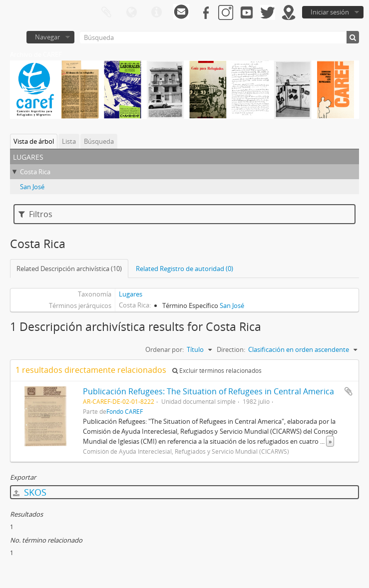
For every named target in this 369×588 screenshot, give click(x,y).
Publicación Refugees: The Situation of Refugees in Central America (208, 391)
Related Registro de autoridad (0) (184, 269)
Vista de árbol (34, 141)
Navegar (47, 37)
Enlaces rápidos (156, 12)
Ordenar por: (165, 349)
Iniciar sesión (330, 12)
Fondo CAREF (125, 411)
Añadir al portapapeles (349, 391)
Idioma (131, 12)
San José (32, 187)
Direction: (231, 349)
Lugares (131, 294)
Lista (69, 141)
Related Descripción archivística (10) (69, 269)
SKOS (30, 492)
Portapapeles (106, 12)
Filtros (35, 214)
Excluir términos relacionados (217, 371)
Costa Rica (35, 172)
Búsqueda (99, 141)
